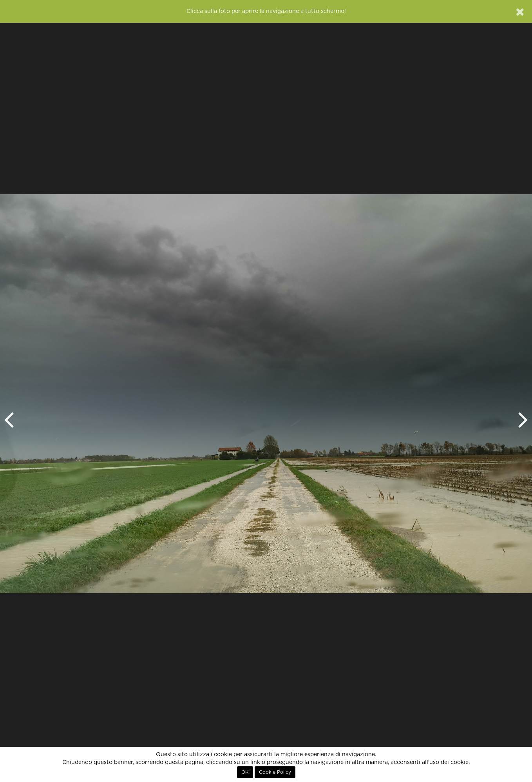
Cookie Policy (275, 772)
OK (245, 772)
